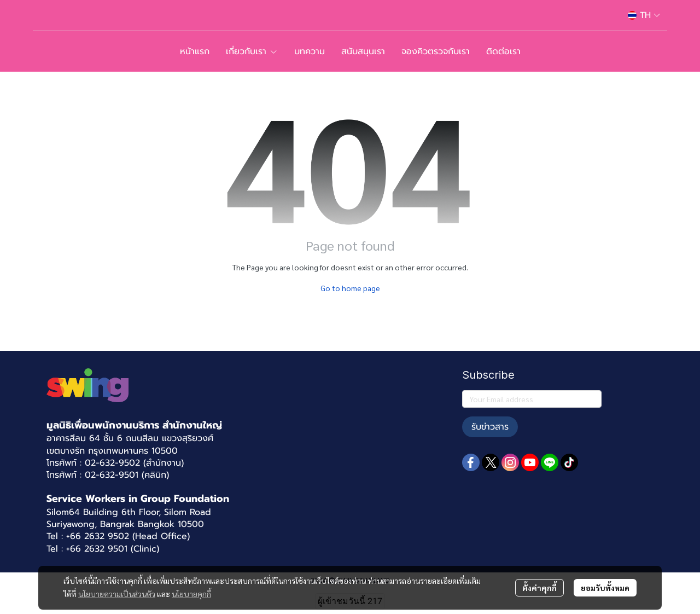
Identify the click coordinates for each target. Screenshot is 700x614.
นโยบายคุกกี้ (191, 594)
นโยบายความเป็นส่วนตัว (117, 594)
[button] (644, 15)
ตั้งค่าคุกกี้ (539, 588)
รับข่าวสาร (490, 427)
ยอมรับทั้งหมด (605, 588)
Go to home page (350, 288)
